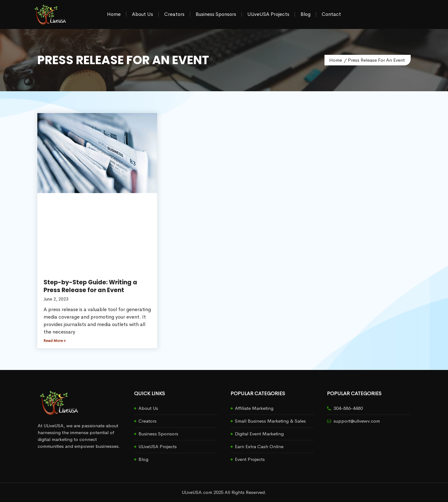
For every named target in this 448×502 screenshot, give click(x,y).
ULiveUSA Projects (268, 14)
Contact (331, 14)
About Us (142, 14)
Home (114, 14)
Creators (174, 14)
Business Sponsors (216, 14)
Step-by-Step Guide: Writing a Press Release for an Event (90, 286)
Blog (306, 14)
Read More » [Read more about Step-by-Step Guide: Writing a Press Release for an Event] (55, 341)
